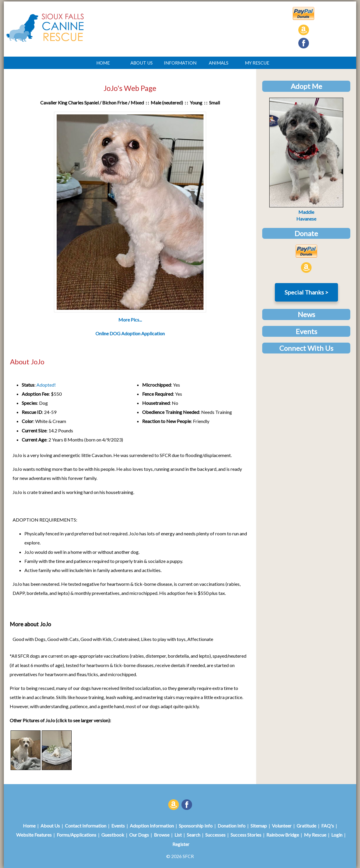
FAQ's (328, 826)
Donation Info (232, 826)
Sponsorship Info (196, 826)
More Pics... (130, 320)
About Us (50, 826)
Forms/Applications (76, 835)
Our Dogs (139, 835)
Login (337, 835)
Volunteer (282, 826)
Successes (215, 835)
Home (29, 826)
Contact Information (86, 826)
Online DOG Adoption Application (130, 333)
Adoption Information (152, 826)
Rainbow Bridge (283, 835)
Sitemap (259, 826)
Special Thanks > (306, 292)
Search (194, 835)
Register (181, 844)
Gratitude (306, 826)
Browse (162, 835)
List (178, 835)
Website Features (34, 835)
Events (118, 826)
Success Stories (246, 835)
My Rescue (315, 835)
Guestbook (113, 835)
